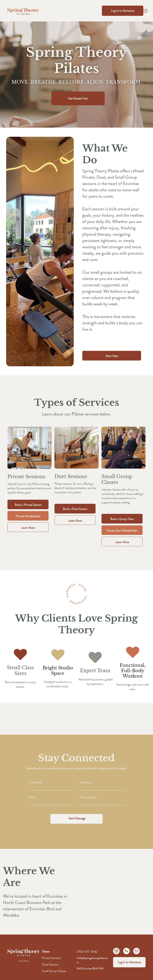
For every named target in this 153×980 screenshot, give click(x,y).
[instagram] (116, 951)
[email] (136, 951)
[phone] (126, 951)
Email (32, 797)
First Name (35, 782)
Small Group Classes (54, 971)
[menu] (145, 11)
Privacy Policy (24, 961)
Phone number (88, 797)
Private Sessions (51, 958)
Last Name (86, 782)
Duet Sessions (50, 964)
